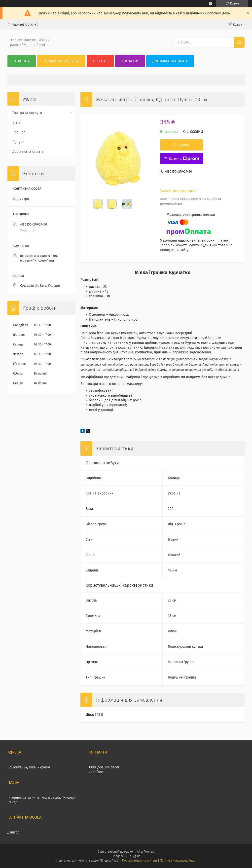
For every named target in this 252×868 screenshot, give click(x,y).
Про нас (100, 61)
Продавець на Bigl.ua (126, 856)
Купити (184, 145)
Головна (22, 61)
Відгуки (18, 142)
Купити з (184, 159)
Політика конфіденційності (179, 861)
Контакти (130, 61)
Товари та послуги (61, 61)
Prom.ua (149, 852)
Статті (17, 123)
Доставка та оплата (170, 61)
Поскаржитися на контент (140, 861)
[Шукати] (239, 42)
